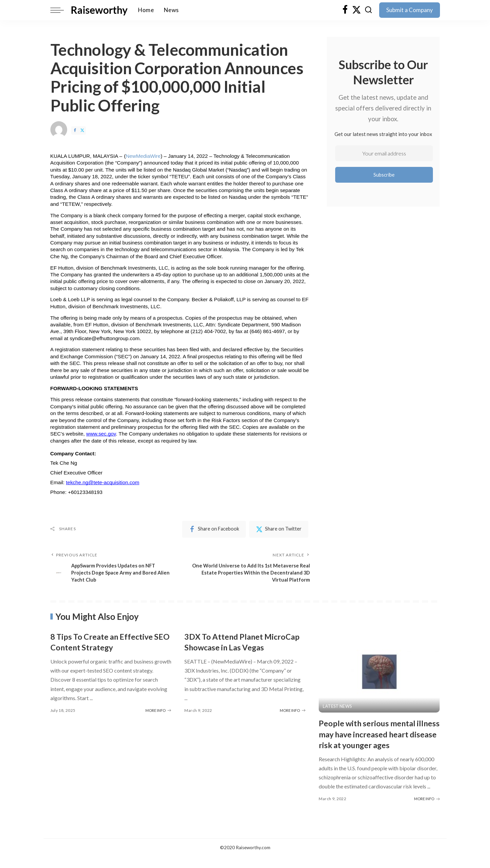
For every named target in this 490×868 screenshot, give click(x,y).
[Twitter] (357, 10)
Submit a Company (410, 10)
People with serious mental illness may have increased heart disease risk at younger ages (376, 740)
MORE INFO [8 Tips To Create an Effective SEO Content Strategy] (158, 711)
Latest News (338, 707)
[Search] (368, 10)
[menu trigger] (60, 10)
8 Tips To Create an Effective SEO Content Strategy (107, 643)
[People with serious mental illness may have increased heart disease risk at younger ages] (379, 672)
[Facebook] (345, 10)
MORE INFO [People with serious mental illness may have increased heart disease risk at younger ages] (427, 810)
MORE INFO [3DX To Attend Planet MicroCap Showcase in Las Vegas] (293, 722)
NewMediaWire (143, 156)
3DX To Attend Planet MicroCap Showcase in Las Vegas (237, 648)
